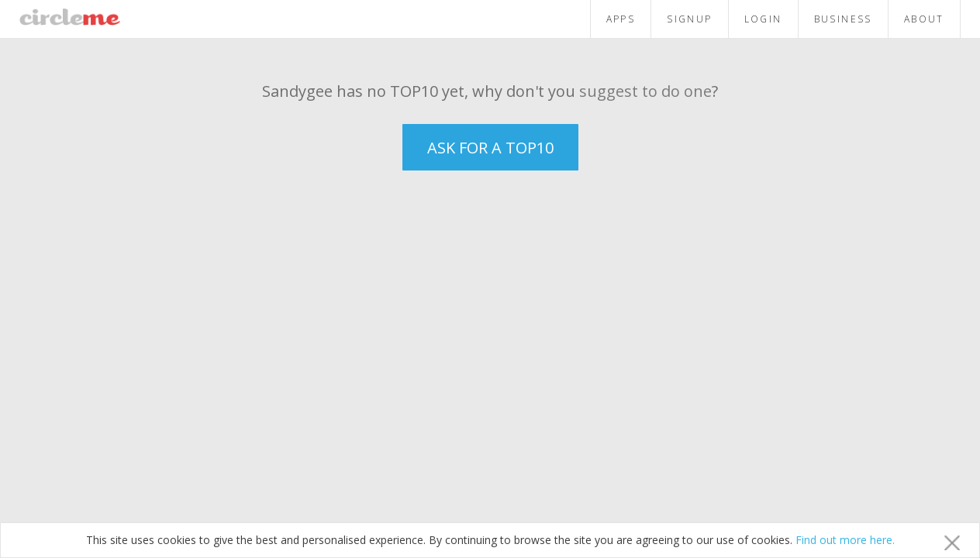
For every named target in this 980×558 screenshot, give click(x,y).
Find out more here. (845, 540)
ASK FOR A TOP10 (490, 148)
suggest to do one (645, 91)
